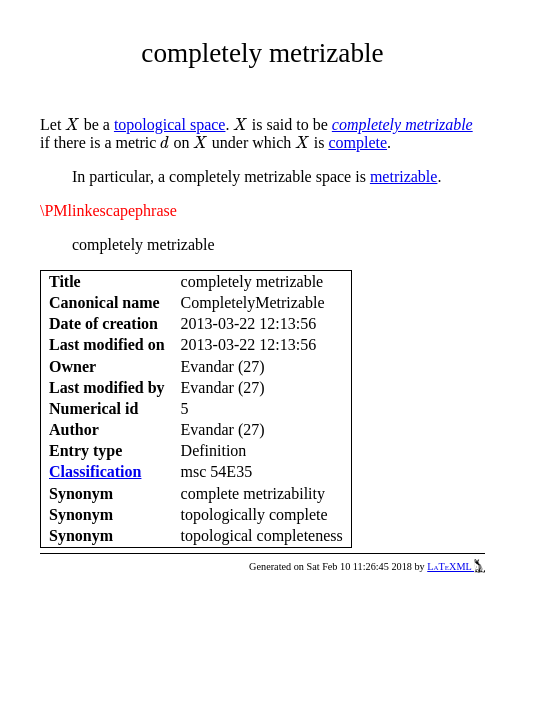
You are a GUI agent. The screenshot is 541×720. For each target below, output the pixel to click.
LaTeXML (456, 566)
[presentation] (72, 124)
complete (357, 142)
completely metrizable (402, 124)
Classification (95, 471)
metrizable (404, 176)
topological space (170, 124)
